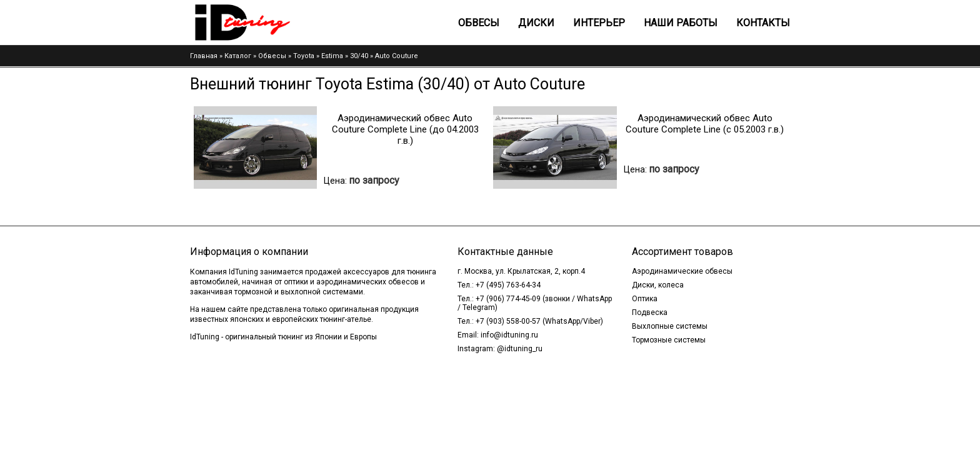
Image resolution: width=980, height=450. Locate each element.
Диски (536, 23)
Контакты (763, 23)
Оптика (645, 299)
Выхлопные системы (670, 326)
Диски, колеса (658, 285)
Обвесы (479, 23)
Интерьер (599, 23)
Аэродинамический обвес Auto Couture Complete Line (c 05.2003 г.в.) (705, 124)
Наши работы (681, 23)
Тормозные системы (669, 340)
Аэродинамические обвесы (682, 271)
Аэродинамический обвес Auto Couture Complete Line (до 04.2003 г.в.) (405, 129)
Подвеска (650, 312)
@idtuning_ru (520, 349)
